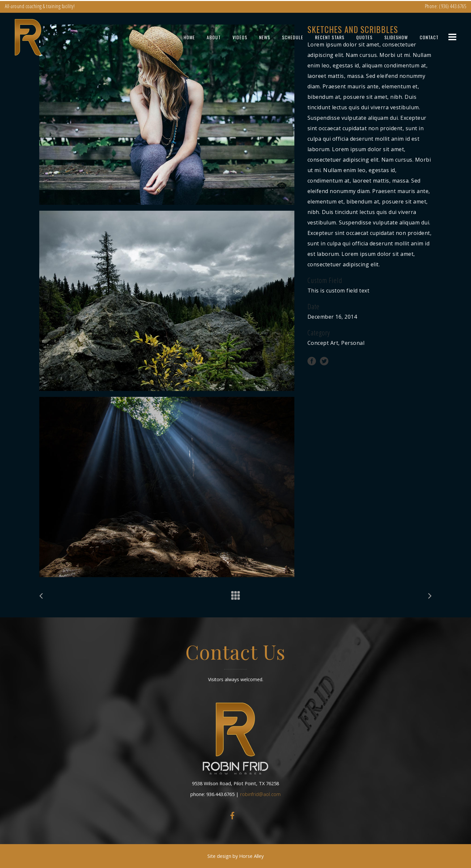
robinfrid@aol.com (260, 794)
